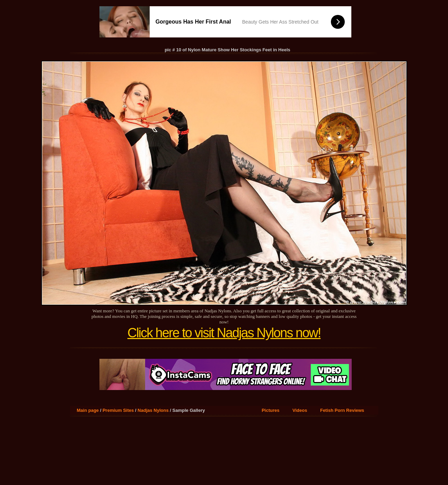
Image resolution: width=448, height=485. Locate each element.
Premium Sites (118, 410)
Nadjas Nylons (153, 410)
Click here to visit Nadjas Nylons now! (224, 333)
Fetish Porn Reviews (342, 410)
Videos (300, 410)
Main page (88, 410)
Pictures (270, 410)
